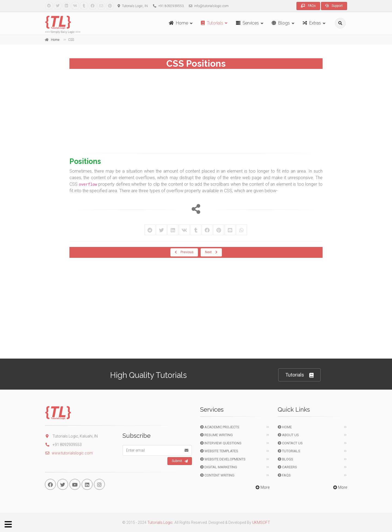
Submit (180, 461)
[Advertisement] (196, 109)
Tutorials (212, 23)
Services (247, 23)
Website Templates (219, 451)
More (262, 487)
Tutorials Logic (160, 522)
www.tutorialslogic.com (69, 453)
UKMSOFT (261, 522)
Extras (312, 23)
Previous (184, 252)
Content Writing (217, 475)
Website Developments (223, 459)
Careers (287, 467)
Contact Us (290, 443)
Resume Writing (216, 435)
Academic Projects (220, 427)
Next (211, 252)
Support (334, 6)
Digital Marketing (219, 467)
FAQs (308, 6)
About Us (288, 435)
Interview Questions (221, 443)
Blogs (281, 23)
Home (178, 23)
